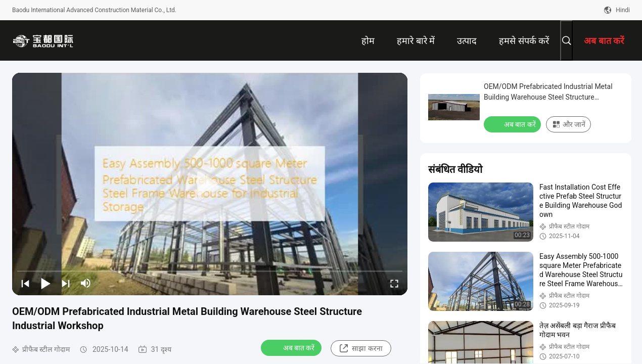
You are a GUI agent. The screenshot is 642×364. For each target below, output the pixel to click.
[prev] (25, 283)
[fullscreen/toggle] (394, 283)
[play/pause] (45, 283)
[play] (210, 184)
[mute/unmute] (86, 283)
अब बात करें (292, 347)
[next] (66, 283)
